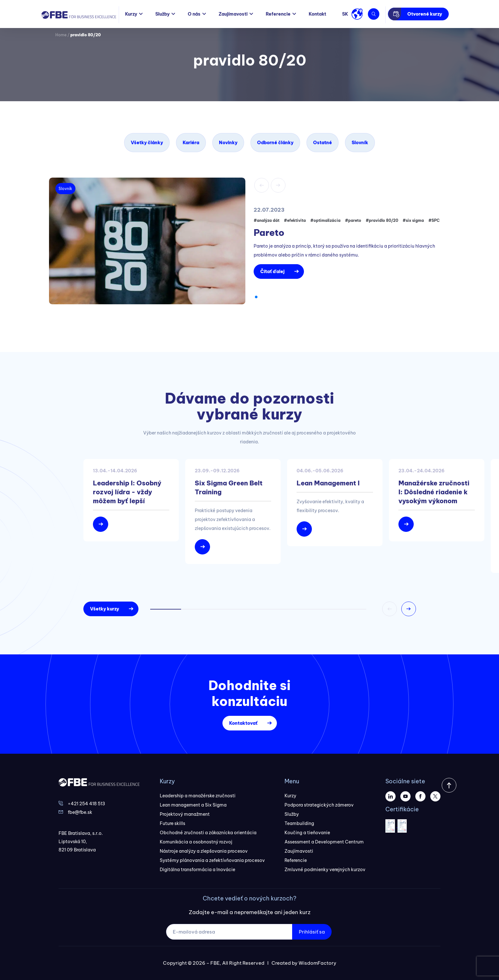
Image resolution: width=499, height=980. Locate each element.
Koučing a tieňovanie (307, 833)
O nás (194, 14)
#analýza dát (267, 220)
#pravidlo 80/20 (382, 220)
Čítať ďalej (272, 271)
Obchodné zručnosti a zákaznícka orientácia (208, 833)
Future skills (172, 823)
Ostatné (323, 143)
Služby (162, 14)
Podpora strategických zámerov (319, 805)
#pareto (353, 220)
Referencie (278, 14)
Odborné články (275, 143)
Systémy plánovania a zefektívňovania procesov (212, 860)
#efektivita (295, 220)
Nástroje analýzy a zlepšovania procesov (204, 851)
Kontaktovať (243, 723)
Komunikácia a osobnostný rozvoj (196, 842)
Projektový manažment (185, 814)
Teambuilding (299, 823)
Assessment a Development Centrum (324, 842)
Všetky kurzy (105, 609)
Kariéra (191, 143)
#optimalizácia (325, 220)
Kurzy (131, 14)
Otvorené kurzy (425, 14)
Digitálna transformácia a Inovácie (197, 870)
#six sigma (413, 220)
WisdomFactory (317, 963)
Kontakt (317, 14)
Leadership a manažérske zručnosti (198, 796)
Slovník (360, 143)
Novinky (228, 143)
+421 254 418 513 (86, 804)
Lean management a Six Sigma (193, 805)
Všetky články (147, 143)
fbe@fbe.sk (80, 812)
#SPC (434, 220)
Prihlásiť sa (312, 932)
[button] (256, 297)
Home (61, 35)
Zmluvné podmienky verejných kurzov (325, 870)
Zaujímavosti (233, 14)
